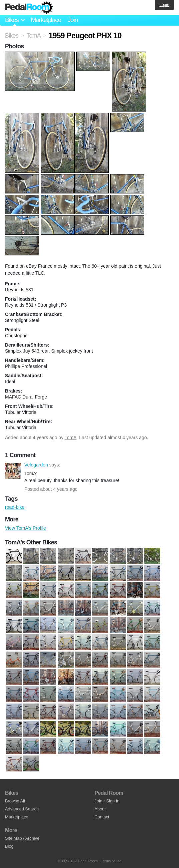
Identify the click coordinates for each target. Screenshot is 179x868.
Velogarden (13, 471)
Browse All (15, 801)
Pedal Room (29, 8)
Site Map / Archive (22, 838)
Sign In (113, 801)
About (100, 809)
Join (73, 20)
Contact (102, 817)
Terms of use (111, 861)
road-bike (15, 507)
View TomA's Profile (25, 528)
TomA (71, 437)
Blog (9, 846)
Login (164, 5)
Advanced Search (22, 809)
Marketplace (46, 20)
